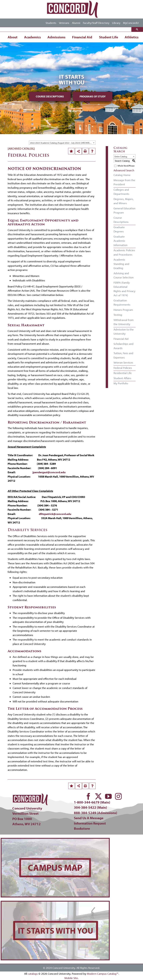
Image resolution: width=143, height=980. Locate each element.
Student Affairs (122, 378)
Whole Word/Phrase (126, 166)
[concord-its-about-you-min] (55, 903)
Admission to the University (124, 332)
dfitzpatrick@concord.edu (55, 514)
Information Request (90, 823)
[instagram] (118, 796)
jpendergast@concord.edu (49, 472)
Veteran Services (123, 362)
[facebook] (88, 796)
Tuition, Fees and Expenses (123, 355)
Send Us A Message (89, 818)
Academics (32, 37)
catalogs (33, 974)
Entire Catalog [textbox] (121, 156)
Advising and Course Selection (124, 275)
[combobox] (62, 143)
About (13, 37)
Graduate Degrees (119, 229)
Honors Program (123, 310)
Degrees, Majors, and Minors (124, 201)
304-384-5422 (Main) (90, 807)
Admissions (56, 37)
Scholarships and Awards (124, 346)
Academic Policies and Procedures (124, 252)
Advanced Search (124, 170)
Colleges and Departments (121, 192)
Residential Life (123, 373)
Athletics (132, 37)
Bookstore (82, 828)
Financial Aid (82, 37)
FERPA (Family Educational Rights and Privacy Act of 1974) (124, 289)
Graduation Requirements (122, 303)
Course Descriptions (50, 96)
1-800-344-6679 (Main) (92, 802)
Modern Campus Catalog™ (103, 974)
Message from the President (124, 182)
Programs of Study (93, 96)
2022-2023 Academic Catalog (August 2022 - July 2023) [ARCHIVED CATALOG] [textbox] (63, 143)
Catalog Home (122, 175)
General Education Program (124, 210)
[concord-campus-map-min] (55, 840)
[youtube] (108, 796)
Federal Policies (123, 368)
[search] (66, 30)
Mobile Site (71, 978)
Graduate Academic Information (120, 241)
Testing (118, 315)
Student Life (109, 37)
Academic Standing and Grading (121, 264)
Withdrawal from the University (124, 322)
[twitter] (98, 796)
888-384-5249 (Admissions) (96, 813)
